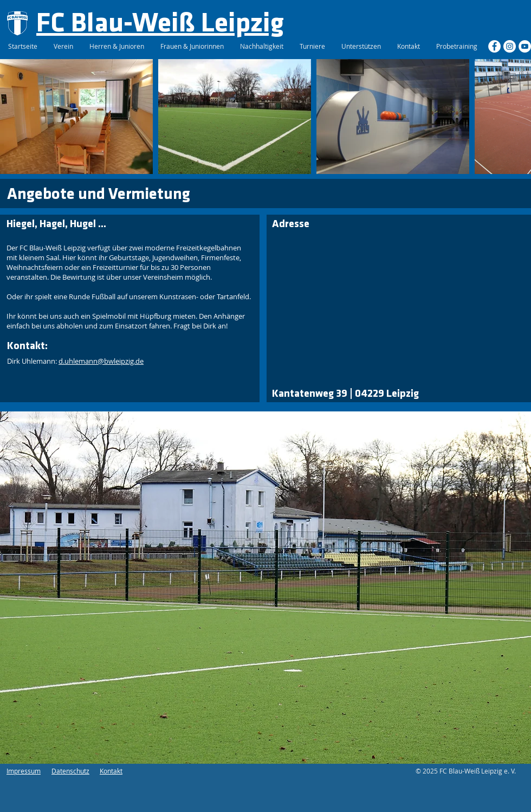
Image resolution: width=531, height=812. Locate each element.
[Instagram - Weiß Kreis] (510, 46)
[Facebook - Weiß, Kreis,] (494, 46)
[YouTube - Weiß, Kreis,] (525, 46)
